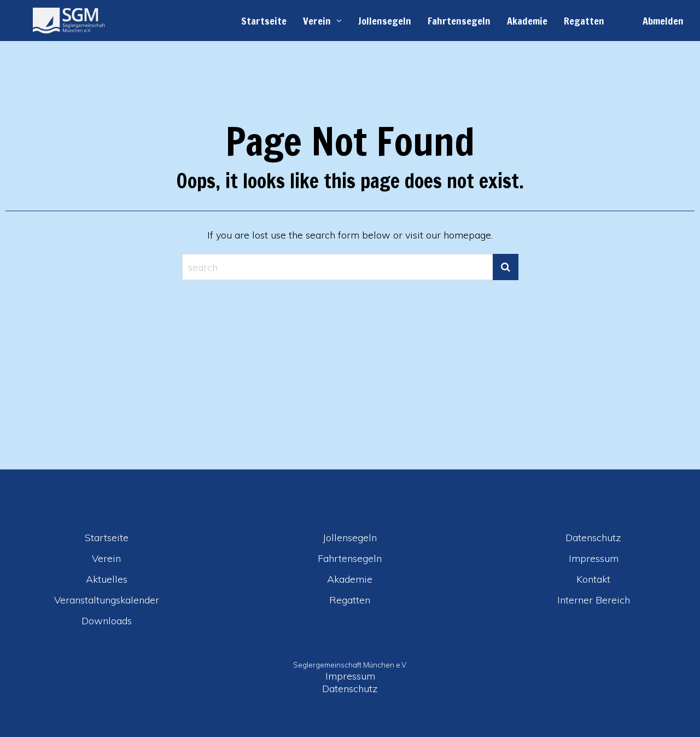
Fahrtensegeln (459, 21)
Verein (317, 21)
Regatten (584, 21)
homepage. (468, 235)
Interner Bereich (594, 600)
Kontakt (593, 579)
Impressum (594, 558)
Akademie (527, 21)
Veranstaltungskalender (107, 600)
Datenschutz (593, 538)
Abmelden (663, 21)
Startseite (264, 21)
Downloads (107, 621)
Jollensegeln (385, 21)
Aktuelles (107, 579)
